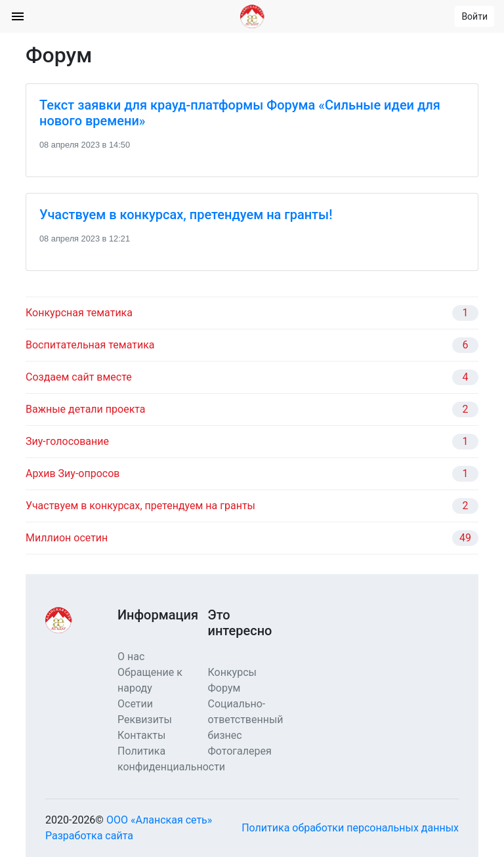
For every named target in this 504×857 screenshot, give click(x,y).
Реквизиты (145, 720)
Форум (224, 688)
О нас (131, 657)
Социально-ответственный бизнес (246, 720)
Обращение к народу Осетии (150, 688)
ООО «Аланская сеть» (159, 820)
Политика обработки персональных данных (350, 828)
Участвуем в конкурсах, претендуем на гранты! (186, 215)
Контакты (141, 735)
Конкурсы (232, 672)
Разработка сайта (89, 836)
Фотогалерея (240, 751)
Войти (474, 16)
